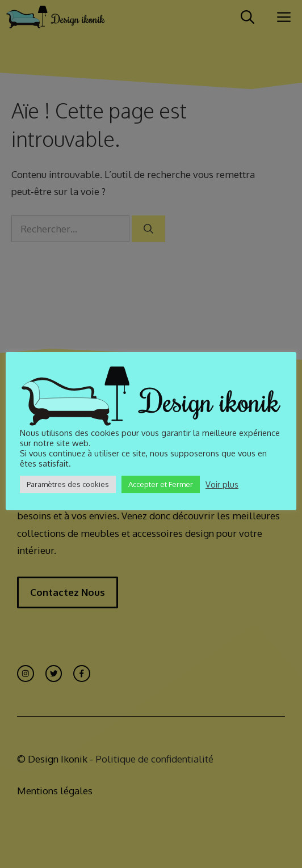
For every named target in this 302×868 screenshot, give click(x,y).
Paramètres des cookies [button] (68, 484)
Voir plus (222, 484)
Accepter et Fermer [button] (161, 484)
